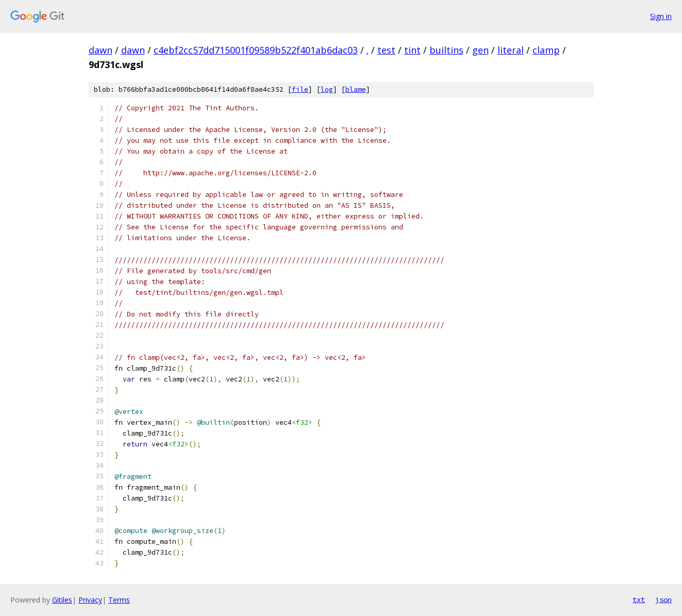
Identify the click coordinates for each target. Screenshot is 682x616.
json (663, 600)
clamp (546, 50)
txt (639, 600)
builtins (446, 50)
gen (480, 50)
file (300, 89)
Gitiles (62, 600)
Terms (119, 600)
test (386, 50)
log (327, 89)
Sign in (661, 16)
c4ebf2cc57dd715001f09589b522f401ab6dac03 (256, 50)
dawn (101, 50)
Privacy (90, 600)
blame (356, 89)
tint (412, 50)
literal (511, 50)
